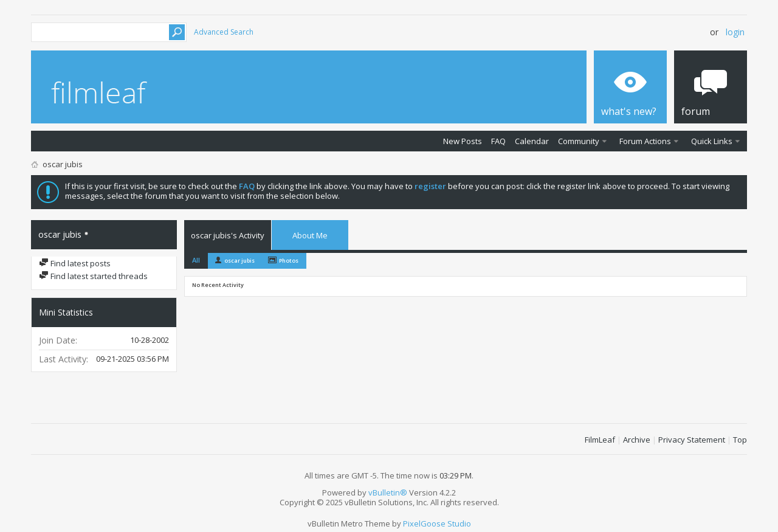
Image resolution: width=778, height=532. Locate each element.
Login (735, 32)
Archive (637, 440)
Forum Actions (645, 141)
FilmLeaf (600, 440)
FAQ (498, 141)
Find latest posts (75, 263)
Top (740, 440)
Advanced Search (224, 32)
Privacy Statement (692, 440)
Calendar (532, 141)
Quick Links (712, 141)
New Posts (463, 141)
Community (579, 141)
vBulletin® (388, 492)
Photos (289, 261)
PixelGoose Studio (437, 523)
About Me (310, 235)
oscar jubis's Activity (228, 235)
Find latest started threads (93, 276)
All (196, 260)
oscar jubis (239, 261)
